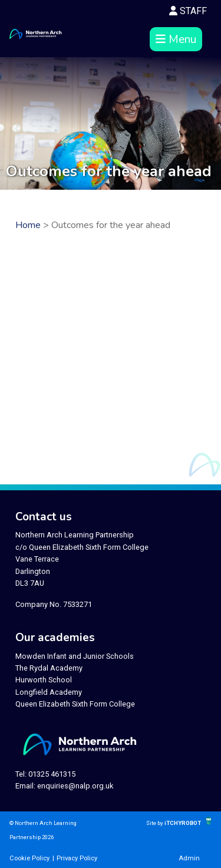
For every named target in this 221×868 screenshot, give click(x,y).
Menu (176, 39)
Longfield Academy (49, 692)
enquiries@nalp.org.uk (75, 786)
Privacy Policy (77, 858)
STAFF (188, 11)
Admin (189, 858)
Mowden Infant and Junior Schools (75, 656)
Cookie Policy (29, 858)
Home (28, 225)
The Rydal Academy (49, 668)
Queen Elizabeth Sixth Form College (75, 704)
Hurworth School (44, 680)
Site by (155, 823)
